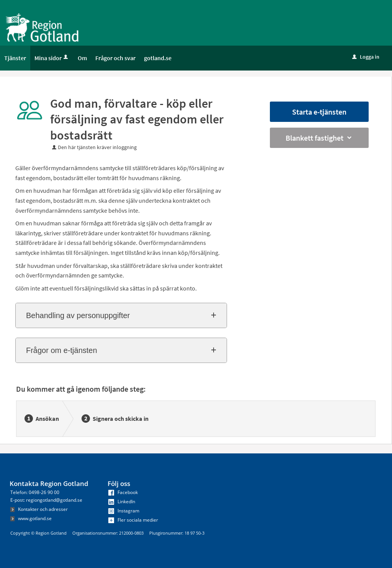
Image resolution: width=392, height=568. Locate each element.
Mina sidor (52, 58)
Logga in (366, 57)
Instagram (124, 511)
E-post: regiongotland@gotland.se (46, 500)
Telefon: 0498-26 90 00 (35, 492)
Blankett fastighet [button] (319, 138)
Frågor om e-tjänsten (62, 350)
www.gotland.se (31, 518)
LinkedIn (122, 502)
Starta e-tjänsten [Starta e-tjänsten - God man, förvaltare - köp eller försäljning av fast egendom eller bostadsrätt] (319, 112)
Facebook (123, 492)
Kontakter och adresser (39, 509)
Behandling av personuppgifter (78, 315)
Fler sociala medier (133, 520)
